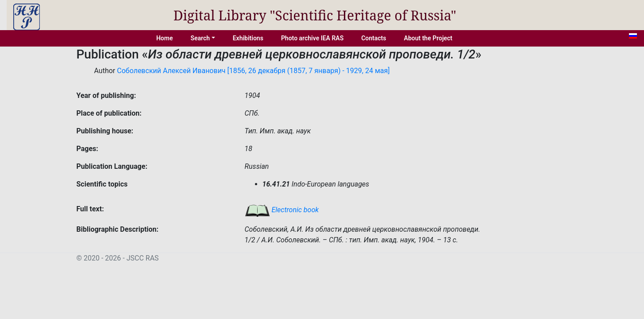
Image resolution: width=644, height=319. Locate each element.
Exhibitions (248, 38)
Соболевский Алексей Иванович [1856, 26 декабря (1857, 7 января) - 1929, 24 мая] (253, 71)
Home (165, 38)
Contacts (374, 38)
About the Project (428, 38)
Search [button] (200, 38)
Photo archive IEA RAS (312, 38)
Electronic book (282, 210)
